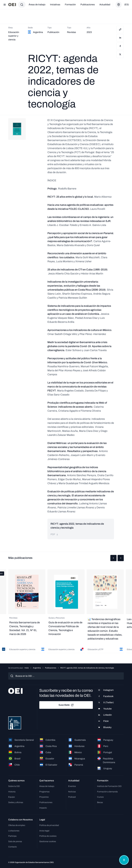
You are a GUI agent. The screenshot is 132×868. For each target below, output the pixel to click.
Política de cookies (48, 836)
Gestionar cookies (48, 841)
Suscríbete (66, 705)
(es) (127, 5)
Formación (70, 5)
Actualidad (105, 5)
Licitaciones (14, 831)
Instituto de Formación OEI (109, 786)
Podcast (72, 797)
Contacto (13, 847)
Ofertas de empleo (17, 825)
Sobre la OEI (14, 786)
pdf (54, 534)
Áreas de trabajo (37, 5)
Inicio (27, 668)
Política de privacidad (49, 825)
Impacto (43, 808)
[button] (113, 558)
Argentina (37, 668)
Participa (12, 836)
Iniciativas (55, 5)
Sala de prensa (15, 841)
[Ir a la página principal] (12, 5)
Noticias (72, 792)
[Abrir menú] (5, 5)
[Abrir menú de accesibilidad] (124, 860)
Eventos (72, 786)
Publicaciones (88, 5)
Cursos (100, 797)
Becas (100, 802)
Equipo (12, 797)
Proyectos (44, 797)
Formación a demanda (107, 792)
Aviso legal (44, 831)
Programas (44, 792)
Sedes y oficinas (16, 802)
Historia (12, 792)
